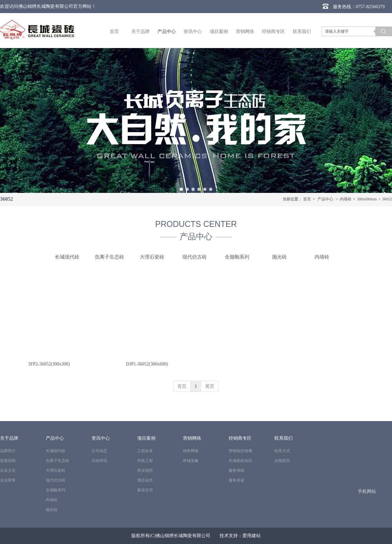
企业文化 (8, 470)
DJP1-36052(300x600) (147, 364)
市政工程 (145, 461)
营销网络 (192, 438)
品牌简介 (8, 451)
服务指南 (237, 470)
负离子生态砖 (57, 461)
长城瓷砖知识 (240, 461)
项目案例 (146, 438)
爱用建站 (252, 536)
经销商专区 (240, 438)
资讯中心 (101, 438)
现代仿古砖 (56, 480)
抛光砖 (52, 510)
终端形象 (191, 461)
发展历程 (8, 461)
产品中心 (325, 199)
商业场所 (145, 470)
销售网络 (191, 451)
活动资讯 (99, 461)
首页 (307, 199)
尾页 (210, 386)
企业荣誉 (8, 480)
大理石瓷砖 (56, 470)
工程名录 (145, 451)
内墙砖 (346, 199)
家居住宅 (145, 490)
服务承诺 (237, 480)
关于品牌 (9, 438)
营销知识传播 (240, 451)
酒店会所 (145, 480)
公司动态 (99, 451)
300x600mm (367, 199)
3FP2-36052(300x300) (49, 364)
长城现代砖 (56, 451)
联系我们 (284, 438)
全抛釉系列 (56, 490)
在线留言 (282, 461)
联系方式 (282, 451)
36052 (387, 199)
